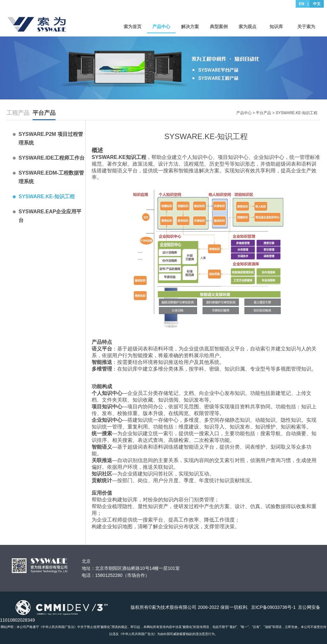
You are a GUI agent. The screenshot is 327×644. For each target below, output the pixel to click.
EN (302, 4)
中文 (317, 4)
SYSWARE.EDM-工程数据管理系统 (51, 177)
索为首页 (133, 27)
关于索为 (306, 27)
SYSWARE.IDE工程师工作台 (52, 158)
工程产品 (18, 113)
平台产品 (44, 113)
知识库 (276, 27)
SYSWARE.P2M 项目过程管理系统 (51, 138)
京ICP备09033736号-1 (273, 607)
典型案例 (219, 27)
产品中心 (161, 27)
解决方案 (190, 27)
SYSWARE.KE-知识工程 (47, 196)
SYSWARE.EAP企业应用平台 (50, 216)
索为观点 (247, 27)
